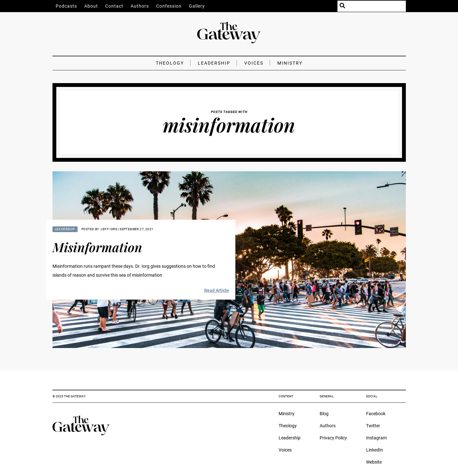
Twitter (373, 426)
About (91, 6)
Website (374, 462)
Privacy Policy (333, 438)
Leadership (214, 63)
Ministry (290, 63)
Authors (140, 6)
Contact (114, 6)
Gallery (197, 6)
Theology (170, 63)
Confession (169, 6)
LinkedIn (375, 450)
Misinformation (97, 247)
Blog (324, 414)
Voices (254, 63)
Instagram (376, 438)
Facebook (376, 414)
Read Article (217, 290)
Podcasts (66, 6)
